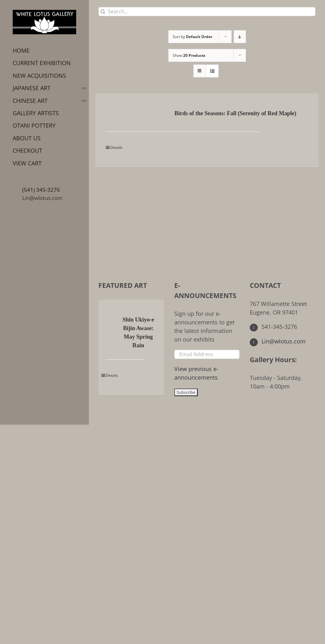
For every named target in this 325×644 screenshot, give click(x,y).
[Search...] (207, 12)
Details (116, 147)
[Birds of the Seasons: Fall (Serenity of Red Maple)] (126, 114)
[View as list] (212, 71)
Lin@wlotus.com (42, 198)
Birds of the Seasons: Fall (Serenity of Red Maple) (235, 113)
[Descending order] (240, 37)
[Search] (103, 12)
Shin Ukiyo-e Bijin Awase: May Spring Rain (138, 332)
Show (189, 55)
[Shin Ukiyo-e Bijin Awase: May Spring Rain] (111, 320)
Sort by (192, 37)
